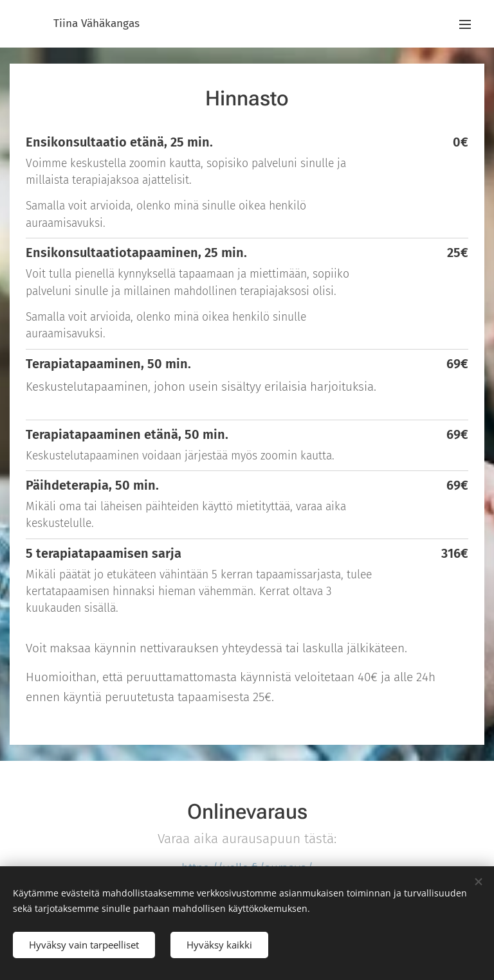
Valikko (465, 24)
